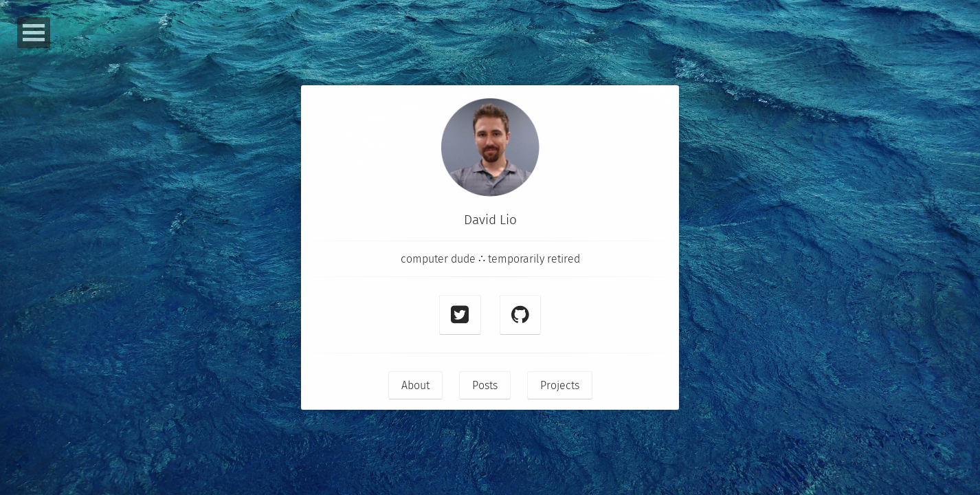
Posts (485, 385)
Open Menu (34, 33)
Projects (560, 385)
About (415, 385)
